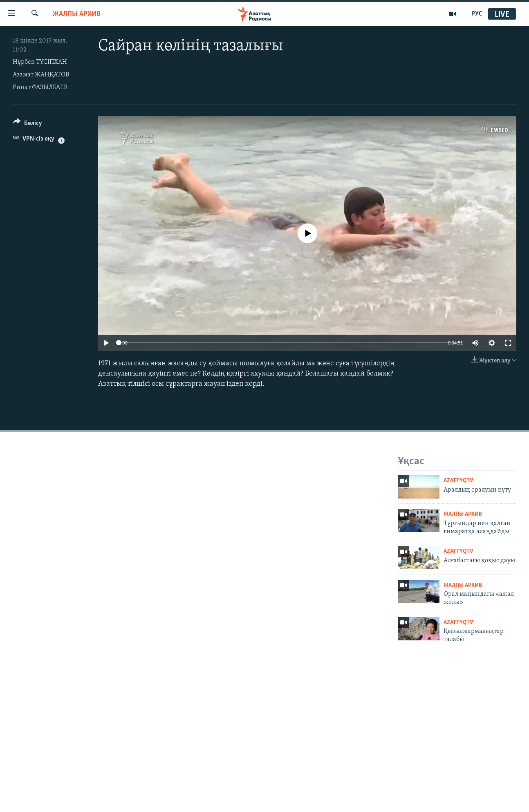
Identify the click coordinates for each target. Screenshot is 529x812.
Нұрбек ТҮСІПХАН (40, 62)
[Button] (28, 124)
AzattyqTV (458, 481)
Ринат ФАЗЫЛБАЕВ (40, 87)
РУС (477, 14)
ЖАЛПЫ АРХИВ (77, 14)
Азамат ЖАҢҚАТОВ (41, 75)
